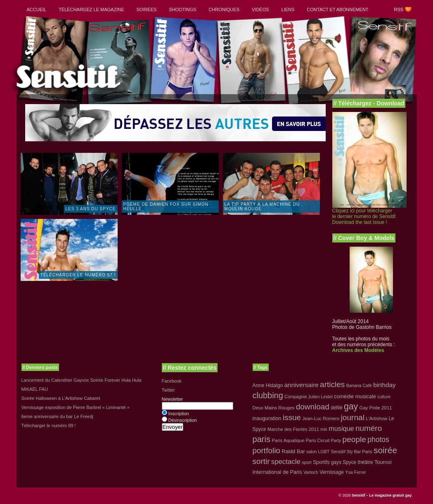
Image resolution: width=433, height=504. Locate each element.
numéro (369, 428)
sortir (261, 461)
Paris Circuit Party (323, 440)
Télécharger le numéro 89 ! (49, 426)
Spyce (349, 462)
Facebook (172, 381)
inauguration (267, 418)
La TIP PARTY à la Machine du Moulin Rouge (262, 207)
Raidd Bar (293, 451)
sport (307, 462)
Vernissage (332, 472)
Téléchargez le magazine (91, 10)
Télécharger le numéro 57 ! (78, 275)
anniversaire (302, 385)
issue (292, 417)
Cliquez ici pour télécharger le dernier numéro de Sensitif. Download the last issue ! (365, 216)
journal (353, 417)
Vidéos (260, 10)
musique (341, 428)
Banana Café (359, 385)
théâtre (366, 462)
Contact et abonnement (337, 10)
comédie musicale (355, 396)
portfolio (266, 451)
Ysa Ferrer (355, 472)
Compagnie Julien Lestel (309, 397)
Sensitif (338, 452)
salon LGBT (318, 452)
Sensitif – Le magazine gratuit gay (382, 495)
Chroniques (224, 10)
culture (384, 397)
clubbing (268, 395)
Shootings (182, 10)
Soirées (147, 10)
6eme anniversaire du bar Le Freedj (57, 416)
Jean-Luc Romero (321, 418)
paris (262, 439)
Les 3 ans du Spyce (91, 209)
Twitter (168, 390)
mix (324, 429)
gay (351, 407)
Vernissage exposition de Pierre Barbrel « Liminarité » (76, 407)
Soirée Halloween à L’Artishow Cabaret (61, 398)
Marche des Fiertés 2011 (293, 429)
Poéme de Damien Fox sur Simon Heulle (166, 207)
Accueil (37, 10)
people (354, 439)
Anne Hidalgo (268, 385)
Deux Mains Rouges (274, 408)
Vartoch (311, 472)
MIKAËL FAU (35, 389)
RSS (399, 10)
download (313, 407)
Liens (288, 10)
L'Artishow (376, 418)
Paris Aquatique (288, 440)
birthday (384, 385)
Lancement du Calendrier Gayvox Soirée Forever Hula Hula (82, 380)
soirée (385, 450)
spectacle (286, 462)
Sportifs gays (327, 462)
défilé (336, 408)
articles (332, 384)
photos (378, 440)
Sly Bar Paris (360, 452)
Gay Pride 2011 (376, 408)
